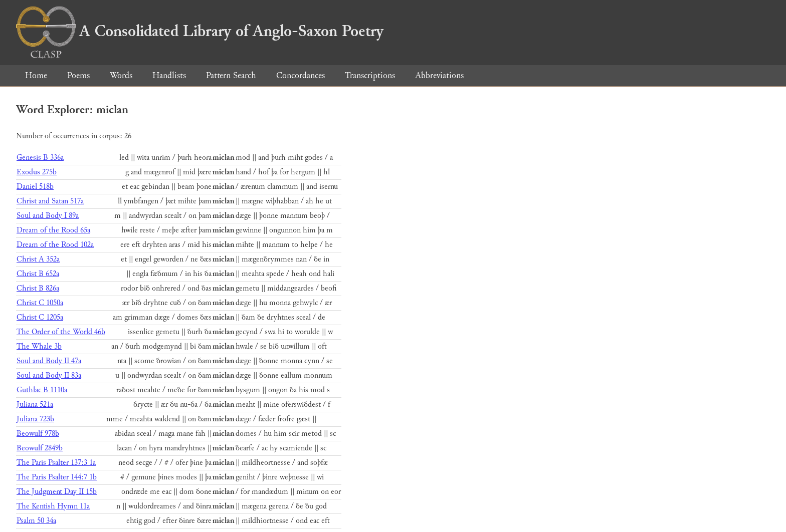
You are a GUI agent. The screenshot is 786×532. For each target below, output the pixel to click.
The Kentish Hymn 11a (53, 506)
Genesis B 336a (40, 158)
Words (121, 75)
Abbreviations (439, 75)
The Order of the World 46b (61, 332)
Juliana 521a (35, 405)
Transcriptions (370, 75)
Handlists (169, 75)
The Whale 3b (39, 346)
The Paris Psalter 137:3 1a (56, 463)
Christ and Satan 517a (50, 201)
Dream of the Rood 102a (55, 245)
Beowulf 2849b (40, 448)
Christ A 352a (38, 259)
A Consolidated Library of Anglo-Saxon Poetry (200, 31)
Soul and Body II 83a (49, 375)
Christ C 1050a (40, 303)
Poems (78, 75)
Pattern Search (231, 75)
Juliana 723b (35, 419)
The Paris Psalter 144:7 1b (57, 477)
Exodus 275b (37, 172)
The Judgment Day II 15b (57, 492)
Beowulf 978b (38, 434)
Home (36, 75)
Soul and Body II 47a (49, 361)
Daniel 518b (35, 187)
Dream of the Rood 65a (53, 230)
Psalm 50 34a (36, 521)
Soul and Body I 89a (48, 216)
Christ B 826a (38, 288)
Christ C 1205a (40, 317)
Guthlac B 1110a (42, 390)
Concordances (301, 75)
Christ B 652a (38, 274)
